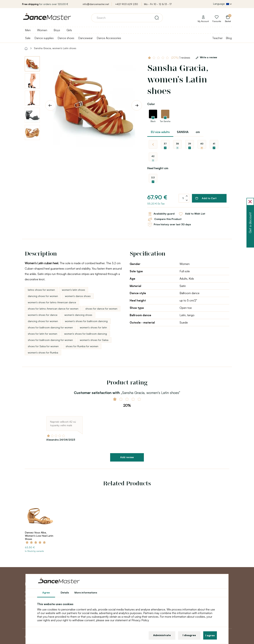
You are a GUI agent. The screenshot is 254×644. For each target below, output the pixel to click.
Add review (127, 457)
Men (28, 30)
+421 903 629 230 (127, 4)
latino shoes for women (41, 290)
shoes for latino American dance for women (53, 309)
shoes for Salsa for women (43, 346)
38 (177, 144)
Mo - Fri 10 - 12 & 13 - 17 (158, 4)
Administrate (162, 635)
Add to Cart (206, 198)
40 (202, 144)
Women (42, 30)
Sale (28, 38)
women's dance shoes (78, 296)
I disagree (189, 635)
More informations (86, 592)
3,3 (153, 178)
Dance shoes (66, 38)
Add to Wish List (192, 214)
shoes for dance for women (101, 309)
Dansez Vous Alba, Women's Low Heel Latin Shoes (39, 536)
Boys (57, 30)
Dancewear (85, 38)
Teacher (217, 38)
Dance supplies (44, 38)
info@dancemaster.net (96, 4)
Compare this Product (164, 219)
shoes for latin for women (43, 334)
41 (214, 144)
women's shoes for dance (43, 315)
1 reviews (181, 58)
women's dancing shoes (78, 315)
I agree (210, 635)
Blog (229, 38)
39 (190, 144)
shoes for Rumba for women (82, 346)
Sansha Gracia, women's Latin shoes (55, 48)
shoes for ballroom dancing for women (50, 327)
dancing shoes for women (43, 296)
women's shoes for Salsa (94, 340)
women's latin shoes (73, 290)
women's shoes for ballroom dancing (86, 321)
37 (165, 144)
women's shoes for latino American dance (52, 302)
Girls (69, 30)
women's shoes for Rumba (43, 352)
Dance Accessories (109, 38)
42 (153, 156)
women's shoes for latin (93, 327)
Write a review (206, 57)
